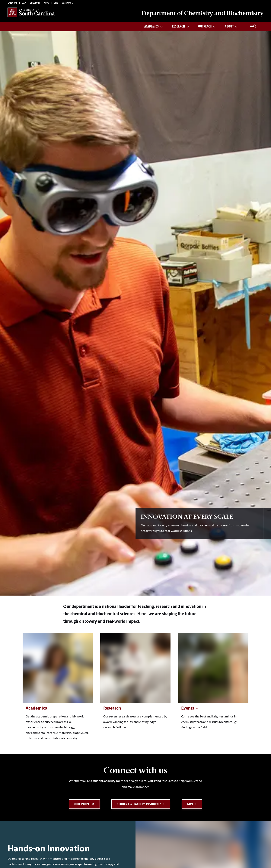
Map (24, 3)
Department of (202, 13)
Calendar (13, 3)
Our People (83, 804)
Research (181, 26)
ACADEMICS (154, 26)
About (231, 26)
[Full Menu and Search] (253, 27)
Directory (35, 3)
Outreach (207, 26)
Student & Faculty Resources (139, 804)
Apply (47, 3)
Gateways (68, 3)
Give (56, 3)
